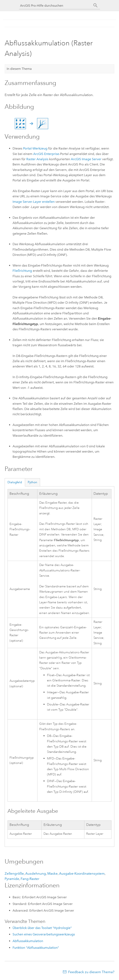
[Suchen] (96, 5)
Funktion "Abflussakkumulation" (36, 948)
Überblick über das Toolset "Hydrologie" (42, 928)
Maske (53, 873)
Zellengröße (14, 873)
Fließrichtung (22, 271)
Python (32, 482)
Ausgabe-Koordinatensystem (82, 873)
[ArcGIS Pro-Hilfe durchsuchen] (55, 6)
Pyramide (12, 879)
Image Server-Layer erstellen (34, 202)
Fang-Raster (30, 879)
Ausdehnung (36, 873)
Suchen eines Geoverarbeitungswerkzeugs (44, 934)
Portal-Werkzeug (35, 148)
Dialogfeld (15, 482)
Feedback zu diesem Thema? (91, 972)
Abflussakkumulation (28, 941)
